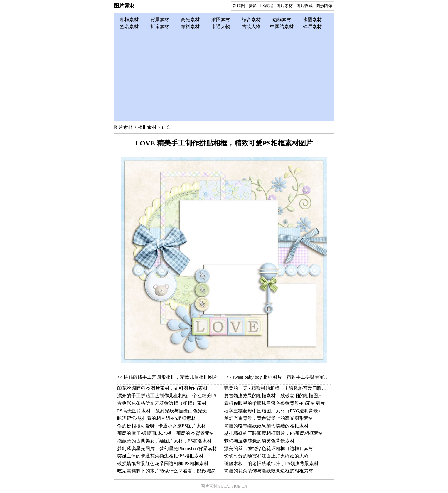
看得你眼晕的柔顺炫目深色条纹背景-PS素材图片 (274, 403)
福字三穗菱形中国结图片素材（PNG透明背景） (273, 411)
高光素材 (190, 20)
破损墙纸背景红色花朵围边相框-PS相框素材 (163, 463)
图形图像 (324, 6)
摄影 (253, 6)
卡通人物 (221, 27)
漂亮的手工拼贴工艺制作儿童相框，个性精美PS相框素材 (176, 396)
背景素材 (160, 20)
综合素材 (251, 20)
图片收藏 (304, 6)
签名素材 (129, 27)
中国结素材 (282, 27)
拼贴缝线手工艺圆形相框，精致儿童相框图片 (171, 377)
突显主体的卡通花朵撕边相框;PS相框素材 (160, 456)
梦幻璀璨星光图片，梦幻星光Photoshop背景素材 (167, 448)
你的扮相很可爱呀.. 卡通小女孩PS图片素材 (161, 426)
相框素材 (129, 20)
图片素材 (124, 6)
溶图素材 (221, 20)
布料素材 (190, 27)
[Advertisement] (224, 74)
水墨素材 (312, 20)
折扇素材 (160, 27)
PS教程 (266, 6)
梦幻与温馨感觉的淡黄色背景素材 (259, 441)
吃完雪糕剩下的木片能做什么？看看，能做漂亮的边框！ (176, 471)
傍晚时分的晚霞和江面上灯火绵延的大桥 (266, 456)
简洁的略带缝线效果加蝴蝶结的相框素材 (266, 426)
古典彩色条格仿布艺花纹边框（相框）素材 (162, 403)
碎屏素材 (312, 27)
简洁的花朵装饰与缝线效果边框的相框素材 (269, 471)
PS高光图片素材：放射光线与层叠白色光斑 (162, 411)
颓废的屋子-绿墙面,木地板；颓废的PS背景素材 (166, 433)
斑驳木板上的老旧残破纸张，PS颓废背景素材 (271, 463)
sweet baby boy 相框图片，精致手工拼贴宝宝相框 (283, 377)
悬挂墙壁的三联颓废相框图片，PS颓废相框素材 (274, 433)
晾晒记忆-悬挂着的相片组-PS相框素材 (156, 418)
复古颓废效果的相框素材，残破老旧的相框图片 (273, 396)
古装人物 (251, 27)
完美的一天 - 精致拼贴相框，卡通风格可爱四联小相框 (280, 388)
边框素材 (282, 20)
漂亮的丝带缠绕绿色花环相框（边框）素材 (269, 448)
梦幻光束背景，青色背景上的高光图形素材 (269, 418)
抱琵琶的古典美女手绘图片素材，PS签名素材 (164, 441)
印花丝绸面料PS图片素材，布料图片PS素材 (162, 388)
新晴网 (239, 6)
